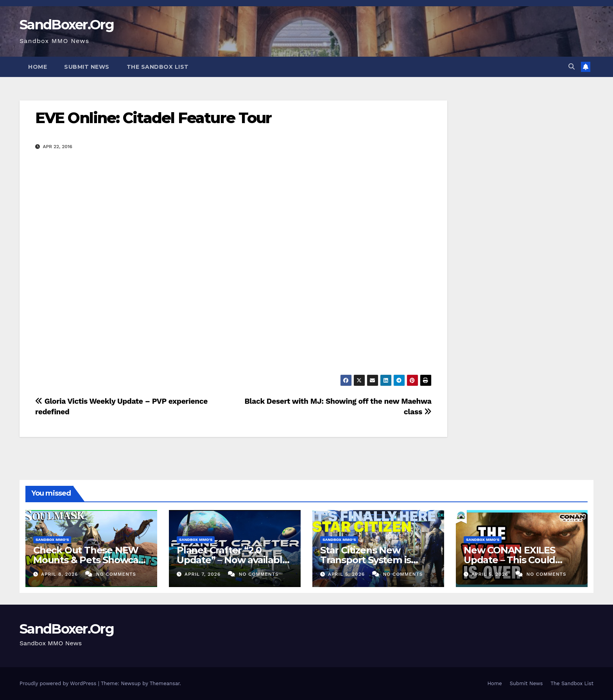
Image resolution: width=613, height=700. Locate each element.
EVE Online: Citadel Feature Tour (153, 118)
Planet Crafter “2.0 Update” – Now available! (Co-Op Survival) (233, 560)
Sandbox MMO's (52, 540)
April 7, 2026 (203, 574)
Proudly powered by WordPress (59, 683)
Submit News (87, 67)
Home (38, 67)
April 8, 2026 (60, 574)
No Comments (116, 574)
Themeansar (165, 683)
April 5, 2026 (347, 574)
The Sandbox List (158, 67)
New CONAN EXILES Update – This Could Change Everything (509, 560)
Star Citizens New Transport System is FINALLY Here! (366, 560)
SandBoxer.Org (67, 25)
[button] (572, 67)
